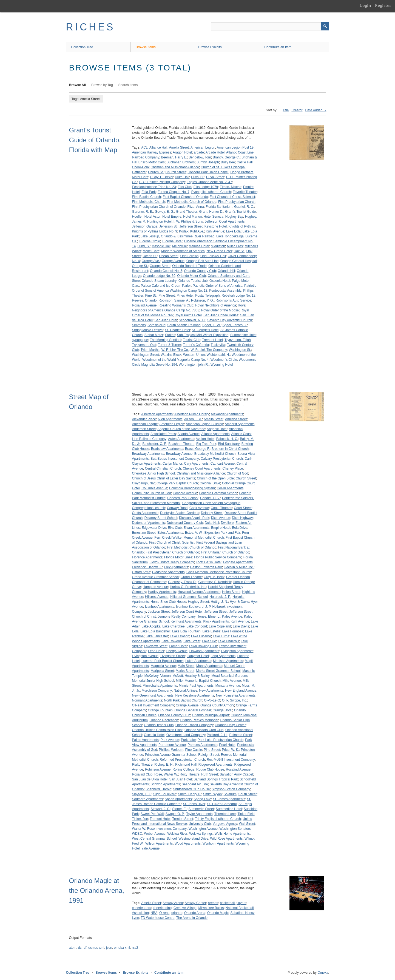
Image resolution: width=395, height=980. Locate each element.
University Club (200, 824)
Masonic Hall (161, 246)
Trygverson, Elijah (238, 340)
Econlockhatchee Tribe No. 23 (154, 187)
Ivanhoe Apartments (160, 607)
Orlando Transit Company (194, 725)
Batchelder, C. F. (155, 444)
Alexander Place (144, 419)
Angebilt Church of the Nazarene (181, 429)
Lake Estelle (211, 631)
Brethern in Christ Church (230, 449)
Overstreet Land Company (186, 735)
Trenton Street (183, 819)
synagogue (140, 340)
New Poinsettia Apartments (236, 695)
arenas (213, 903)
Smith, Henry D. (190, 794)
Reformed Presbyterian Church (182, 760)
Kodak (184, 231)
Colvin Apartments (230, 488)
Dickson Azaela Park (194, 518)
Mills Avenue (232, 681)
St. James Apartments (229, 799)
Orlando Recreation (164, 720)
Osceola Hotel (220, 281)
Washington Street (146, 355)
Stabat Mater (154, 335)
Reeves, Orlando (144, 300)
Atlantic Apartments (215, 434)
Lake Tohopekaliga (230, 236)
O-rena (164, 913)
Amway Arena (173, 903)
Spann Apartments (178, 799)
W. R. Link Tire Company (209, 350)
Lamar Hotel (178, 646)
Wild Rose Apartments (227, 839)
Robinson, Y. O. (202, 300)
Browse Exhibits (210, 47)
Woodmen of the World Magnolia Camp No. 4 (175, 360)
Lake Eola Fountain (186, 631)
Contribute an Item (278, 47)
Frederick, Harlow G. (147, 567)
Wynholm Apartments (218, 843)
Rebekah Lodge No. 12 (238, 296)
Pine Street (167, 296)
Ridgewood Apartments (215, 765)
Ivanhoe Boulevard (190, 607)
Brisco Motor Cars (152, 162)
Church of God (237, 473)
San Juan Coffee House (221, 315)
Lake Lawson (180, 636)
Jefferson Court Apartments (225, 221)
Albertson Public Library (192, 414)
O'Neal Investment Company (153, 705)
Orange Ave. (151, 261)
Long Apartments (223, 656)
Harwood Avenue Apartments (199, 592)
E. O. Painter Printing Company (162, 182)
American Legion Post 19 (235, 147)
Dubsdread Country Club (185, 523)
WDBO (137, 834)
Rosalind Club (142, 774)
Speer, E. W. (211, 325)
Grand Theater (187, 212)
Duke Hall (182, 177)
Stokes (170, 335)
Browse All (78, 85)
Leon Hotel (156, 651)
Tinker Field (246, 814)
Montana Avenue (228, 686)
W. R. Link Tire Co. (175, 350)
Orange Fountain (160, 710)
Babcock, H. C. (227, 439)
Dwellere (227, 523)
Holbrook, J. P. (220, 597)
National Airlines (186, 691)
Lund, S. (144, 246)
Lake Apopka (151, 626)
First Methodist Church (149, 202)
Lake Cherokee (173, 626)
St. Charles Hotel (177, 330)
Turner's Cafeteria (196, 345)
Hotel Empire (172, 217)
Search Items (128, 85)
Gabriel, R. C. (244, 207)
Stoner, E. (179, 809)
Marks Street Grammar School (218, 671)
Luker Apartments (198, 661)
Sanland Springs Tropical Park (216, 779)
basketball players (233, 903)
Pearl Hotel (227, 745)
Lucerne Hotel (172, 241)
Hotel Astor (153, 217)
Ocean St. (150, 256)
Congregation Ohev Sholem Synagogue (211, 503)
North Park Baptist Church (183, 700)
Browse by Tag (102, 85)
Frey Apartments (176, 567)
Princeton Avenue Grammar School (171, 755)
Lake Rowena (171, 641)
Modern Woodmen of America (183, 251)
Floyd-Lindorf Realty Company (172, 562)
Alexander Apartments (227, 414)
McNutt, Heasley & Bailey (191, 676)
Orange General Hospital (239, 261)
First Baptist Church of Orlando (185, 197)
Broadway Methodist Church (215, 454)
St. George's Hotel (205, 330)
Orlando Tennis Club (159, 725)
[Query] (270, 26)
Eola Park (149, 192)
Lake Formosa (233, 631)
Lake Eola (233, 231)
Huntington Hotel (159, 221)
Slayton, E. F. (142, 794)
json (109, 948)
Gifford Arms (141, 572)
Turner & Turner (169, 345)
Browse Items (146, 47)
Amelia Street (179, 147)
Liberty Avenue (177, 651)
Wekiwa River (177, 834)
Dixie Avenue (221, 518)
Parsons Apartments (203, 745)
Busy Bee (228, 162)
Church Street (176, 172)
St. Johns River (194, 804)
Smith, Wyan (212, 794)
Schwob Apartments (165, 784)
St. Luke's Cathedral (222, 804)
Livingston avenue (145, 656)
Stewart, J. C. (161, 809)
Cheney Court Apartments (202, 468)
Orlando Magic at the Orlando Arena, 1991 (97, 890)
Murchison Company (157, 691)
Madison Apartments (228, 661)
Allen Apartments (170, 419)
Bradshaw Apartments (167, 449)
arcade (199, 152)
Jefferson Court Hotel (187, 612)
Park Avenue (170, 740)
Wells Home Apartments (232, 834)
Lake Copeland (220, 626)
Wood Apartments (188, 843)
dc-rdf (82, 948)
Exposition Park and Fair (222, 533)
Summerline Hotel (243, 335)
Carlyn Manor (172, 464)
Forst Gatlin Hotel (208, 562)
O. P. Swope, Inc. (235, 700)
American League (145, 424)
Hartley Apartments (162, 592)
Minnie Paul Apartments (196, 686)
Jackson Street (159, 612)
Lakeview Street (156, 646)
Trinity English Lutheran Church (218, 819)
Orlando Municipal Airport (210, 715)
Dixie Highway (242, 518)
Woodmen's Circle (224, 360)
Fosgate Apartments (238, 562)
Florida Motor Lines (178, 557)
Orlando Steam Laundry (159, 281)
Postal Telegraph (207, 296)
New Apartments (211, 691)
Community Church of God (152, 493)
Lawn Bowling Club (203, 646)
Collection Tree (82, 47)
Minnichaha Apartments (160, 686)
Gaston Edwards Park (206, 567)
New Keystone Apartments (195, 695)
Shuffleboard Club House (192, 789)
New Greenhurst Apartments (153, 695)
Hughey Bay (234, 217)
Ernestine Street (144, 533)
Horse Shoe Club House (168, 602)
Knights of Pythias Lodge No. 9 (155, 231)
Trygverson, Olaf (144, 345)
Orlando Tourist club (193, 281)
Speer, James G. (235, 325)
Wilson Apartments (159, 843)
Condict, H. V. (210, 498)
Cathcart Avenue (223, 464)
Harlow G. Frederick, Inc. (188, 587)
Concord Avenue (185, 493)
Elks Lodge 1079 (206, 187)
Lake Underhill (228, 641)
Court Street (243, 508)
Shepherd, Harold (158, 789)
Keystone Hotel (216, 226)
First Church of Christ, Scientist (232, 197)
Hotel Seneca (214, 217)
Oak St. (239, 251)
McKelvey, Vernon (158, 676)
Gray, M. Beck (214, 577)
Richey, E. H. (164, 765)
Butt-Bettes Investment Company (175, 459)
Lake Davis (241, 626)
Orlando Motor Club (191, 276)
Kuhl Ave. (197, 231)
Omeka (323, 973)
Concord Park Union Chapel (208, 172)
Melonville (179, 246)
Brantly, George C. (226, 157)
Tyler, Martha (150, 350)
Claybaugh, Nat (143, 483)
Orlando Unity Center (230, 725)
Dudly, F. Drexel (162, 177)
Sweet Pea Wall (152, 814)
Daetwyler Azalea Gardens (180, 513)
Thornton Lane (225, 814)
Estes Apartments (170, 533)
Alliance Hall (158, 147)
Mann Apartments (209, 666)
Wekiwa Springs (201, 834)
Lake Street (192, 641)
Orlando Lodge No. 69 (159, 276)
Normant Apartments (147, 700)
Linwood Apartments (204, 651)
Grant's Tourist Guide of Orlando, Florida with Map (95, 140)
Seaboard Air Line (195, 784)
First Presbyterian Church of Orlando (159, 207)
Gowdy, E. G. (164, 212)
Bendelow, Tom (200, 157)
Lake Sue (209, 641)
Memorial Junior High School (153, 681)
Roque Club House (210, 769)
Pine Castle (193, 750)
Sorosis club (156, 325)
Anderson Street (144, 429)
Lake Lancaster (157, 636)
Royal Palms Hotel (188, 315)
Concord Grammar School (218, 493)
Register (383, 5)
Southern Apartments (148, 799)
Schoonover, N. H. (192, 320)
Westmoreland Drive (193, 839)
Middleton (218, 246)
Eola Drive (239, 528)
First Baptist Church (147, 197)
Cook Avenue (199, 508)
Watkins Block (171, 355)
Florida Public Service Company (218, 557)
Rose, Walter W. (166, 774)
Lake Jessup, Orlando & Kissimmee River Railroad (177, 236)
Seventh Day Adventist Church (230, 320)
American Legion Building (204, 424)
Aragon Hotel (182, 152)
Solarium (230, 794)
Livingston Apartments (237, 651)
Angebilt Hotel (217, 429)
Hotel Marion (192, 217)
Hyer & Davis (239, 602)
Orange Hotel (222, 710)
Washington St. (240, 350)
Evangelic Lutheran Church (211, 192)
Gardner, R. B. (143, 212)
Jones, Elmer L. (209, 617)
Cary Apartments (196, 464)
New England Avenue (241, 691)
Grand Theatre (191, 577)
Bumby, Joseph (208, 162)
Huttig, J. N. (219, 602)
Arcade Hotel (215, 152)
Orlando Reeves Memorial (199, 720)
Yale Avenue (150, 848)
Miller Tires (235, 246)
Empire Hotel (221, 528)
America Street (236, 419)
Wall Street (247, 824)
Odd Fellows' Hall (213, 256)
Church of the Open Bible (215, 478)
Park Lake (188, 740)
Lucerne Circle (149, 241)
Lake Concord (197, 626)
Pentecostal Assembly (225, 291)
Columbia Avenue (154, 488)
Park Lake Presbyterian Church (221, 740)
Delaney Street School (161, 518)
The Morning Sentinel (166, 340)
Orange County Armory (217, 705)
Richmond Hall (186, 765)
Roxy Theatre (190, 774)
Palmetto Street (241, 735)
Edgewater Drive (154, 528)
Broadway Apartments (148, 454)
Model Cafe (151, 251)
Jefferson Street (191, 226)
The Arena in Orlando (192, 918)
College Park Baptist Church (177, 483)
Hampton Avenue (155, 587)
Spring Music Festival (148, 330)
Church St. (156, 172)
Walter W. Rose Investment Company (160, 829)
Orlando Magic (218, 913)
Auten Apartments (181, 439)
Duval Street (215, 177)
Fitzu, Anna (196, 207)
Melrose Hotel (199, 246)
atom (73, 948)
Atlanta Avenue (189, 434)
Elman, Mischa (231, 187)
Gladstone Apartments (168, 572)
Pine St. (151, 296)
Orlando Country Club (200, 271)
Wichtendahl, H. (218, 355)
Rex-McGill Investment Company (231, 760)
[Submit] (325, 26)
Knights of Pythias (242, 226)
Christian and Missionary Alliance (175, 167)
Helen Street (231, 592)
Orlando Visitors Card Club (204, 730)
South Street (248, 794)
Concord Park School (183, 498)
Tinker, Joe (140, 819)
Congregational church (149, 508)
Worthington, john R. (194, 365)
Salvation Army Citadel (236, 774)
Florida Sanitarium (219, 207)
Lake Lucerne (201, 636)
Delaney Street (212, 513)
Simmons (139, 325)
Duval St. (198, 177)
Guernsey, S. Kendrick (214, 582)
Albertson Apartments (157, 414)
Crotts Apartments (145, 513)
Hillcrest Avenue (157, 597)
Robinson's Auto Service (234, 300)
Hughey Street (199, 602)
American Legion (203, 147)
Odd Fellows (190, 256)
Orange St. (140, 266)
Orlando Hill (226, 271)
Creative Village (185, 908)
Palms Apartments (145, 740)
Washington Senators (235, 829)
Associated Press (163, 434)
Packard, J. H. (217, 735)
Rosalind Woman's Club (176, 305)
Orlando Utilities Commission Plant (157, 730)
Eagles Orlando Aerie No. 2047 (209, 182)
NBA (154, 913)
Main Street (186, 666)
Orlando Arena (195, 913)
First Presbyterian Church (237, 202)
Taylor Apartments (199, 814)
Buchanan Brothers (181, 162)
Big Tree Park (206, 444)
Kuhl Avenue (215, 231)
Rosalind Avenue (144, 305)
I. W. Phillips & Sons (188, 221)
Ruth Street (210, 774)
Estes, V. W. (194, 533)
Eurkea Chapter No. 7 (174, 192)
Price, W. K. (230, 750)
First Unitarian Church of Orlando (225, 552)
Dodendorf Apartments (149, 523)
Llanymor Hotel (198, 656)
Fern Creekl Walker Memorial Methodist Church (189, 538)
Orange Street (160, 266)
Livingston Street (173, 656)
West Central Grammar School (154, 839)
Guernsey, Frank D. (182, 582)
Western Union (194, 355)
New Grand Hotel (219, 251)
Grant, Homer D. (211, 212)
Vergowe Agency (225, 824)
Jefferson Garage (145, 226)
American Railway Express (152, 152)
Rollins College (183, 769)
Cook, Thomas (221, 508)
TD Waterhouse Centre (158, 918)
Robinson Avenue (158, 769)
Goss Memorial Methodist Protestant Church (219, 572)
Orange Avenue (173, 261)
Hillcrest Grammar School (189, 597)
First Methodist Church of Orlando (192, 202)
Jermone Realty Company (177, 617)
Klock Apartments (216, 621)
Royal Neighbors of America (216, 305)
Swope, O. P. (175, 814)
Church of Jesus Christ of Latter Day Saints (164, 478)
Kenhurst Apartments (186, 621)
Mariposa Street (162, 671)
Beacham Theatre (181, 444)
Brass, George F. (197, 449)
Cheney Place (233, 468)
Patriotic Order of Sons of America (218, 286)
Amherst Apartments (240, 424)
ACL (144, 147)
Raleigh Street (209, 755)
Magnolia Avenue (163, 666)
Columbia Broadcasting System (192, 488)
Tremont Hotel (212, 340)
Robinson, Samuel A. (174, 300)
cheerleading (162, 908)
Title (286, 110)
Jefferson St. (168, 226)
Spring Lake (202, 799)
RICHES (91, 27)
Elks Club (185, 187)
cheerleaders (142, 908)
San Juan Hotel (166, 320)
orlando (177, 913)
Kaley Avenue (232, 617)
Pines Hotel (185, 296)
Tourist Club (191, 340)
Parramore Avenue (172, 745)
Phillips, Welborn (171, 750)
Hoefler (137, 217)
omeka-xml (122, 948)
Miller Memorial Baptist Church (198, 681)
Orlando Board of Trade (189, 266)
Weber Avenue (155, 834)
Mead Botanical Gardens (229, 676)
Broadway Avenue (179, 454)
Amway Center (195, 903)
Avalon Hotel (205, 439)
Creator (297, 110)
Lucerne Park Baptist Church (162, 661)
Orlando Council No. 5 (166, 271)
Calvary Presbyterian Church (222, 459)
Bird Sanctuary (229, 444)
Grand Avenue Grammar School (156, 577)
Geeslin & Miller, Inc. (239, 567)
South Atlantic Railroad (184, 325)
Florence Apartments (147, 557)
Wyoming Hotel (222, 365)
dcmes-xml (96, 948)
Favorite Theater (245, 192)
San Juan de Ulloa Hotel (150, 779)
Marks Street (185, 671)
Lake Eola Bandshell (155, 631)
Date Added (314, 110)
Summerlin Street (201, 809)
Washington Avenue (203, 829)
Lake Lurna (221, 636)
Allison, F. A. (193, 419)
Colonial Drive (210, 483)
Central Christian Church (163, 468)
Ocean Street (169, 256)
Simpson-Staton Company (231, 789)
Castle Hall (245, 162)
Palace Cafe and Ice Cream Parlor (166, 286)
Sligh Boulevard (165, 794)
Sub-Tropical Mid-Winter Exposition (203, 335)
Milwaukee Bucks (211, 908)
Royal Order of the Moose (220, 310)
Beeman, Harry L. (174, 157)
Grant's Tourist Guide (240, 212)
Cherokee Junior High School (154, 473)
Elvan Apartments (197, 528)
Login (365, 5)
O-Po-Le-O (212, 700)
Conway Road (177, 508)
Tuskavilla (218, 345)
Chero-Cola (140, 167)
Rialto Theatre (142, 765)
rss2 (135, 948)
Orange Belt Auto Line (202, 261)
